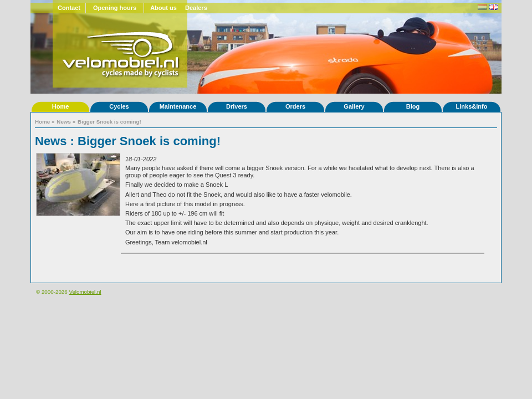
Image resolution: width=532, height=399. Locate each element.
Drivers (237, 106)
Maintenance (178, 106)
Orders (295, 106)
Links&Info (472, 106)
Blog (413, 106)
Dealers (196, 8)
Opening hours (115, 8)
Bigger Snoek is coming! (109, 122)
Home (61, 106)
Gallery (354, 106)
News (64, 122)
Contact (69, 8)
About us (163, 8)
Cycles (119, 106)
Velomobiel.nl (85, 292)
